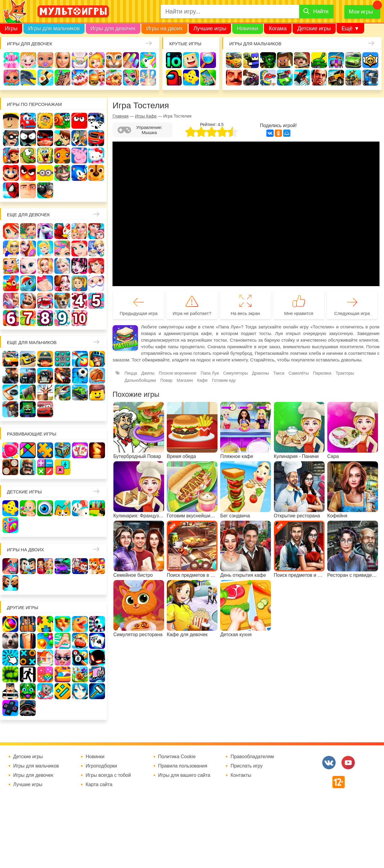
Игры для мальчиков (54, 28)
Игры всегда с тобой (108, 775)
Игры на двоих (164, 28)
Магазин (11, 266)
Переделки (11, 301)
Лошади (45, 231)
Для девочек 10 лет (79, 318)
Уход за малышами (45, 60)
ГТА (319, 78)
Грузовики (370, 78)
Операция (148, 78)
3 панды (96, 121)
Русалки (96, 266)
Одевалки (12, 60)
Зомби (268, 60)
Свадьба (45, 266)
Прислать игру (246, 766)
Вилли (28, 121)
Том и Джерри (79, 138)
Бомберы (45, 190)
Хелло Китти (96, 156)
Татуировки (63, 78)
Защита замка (336, 60)
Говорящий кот (62, 173)
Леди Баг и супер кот (45, 138)
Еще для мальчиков (32, 342)
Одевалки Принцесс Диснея (62, 283)
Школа (28, 231)
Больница (11, 248)
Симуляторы (235, 373)
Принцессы (45, 248)
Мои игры (361, 12)
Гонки (234, 60)
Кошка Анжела (28, 266)
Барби (63, 60)
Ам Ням (28, 156)
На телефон (208, 78)
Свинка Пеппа (79, 156)
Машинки (285, 78)
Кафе (96, 248)
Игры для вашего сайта (184, 775)
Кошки (114, 60)
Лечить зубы (45, 301)
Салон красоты (131, 78)
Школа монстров (79, 266)
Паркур (302, 78)
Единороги (148, 60)
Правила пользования (183, 766)
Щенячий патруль (96, 173)
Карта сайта (99, 785)
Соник (79, 173)
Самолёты (299, 373)
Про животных (62, 301)
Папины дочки (79, 283)
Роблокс (11, 121)
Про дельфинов (28, 78)
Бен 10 (62, 138)
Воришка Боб (11, 138)
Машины (353, 60)
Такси (279, 373)
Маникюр (131, 60)
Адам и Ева (45, 121)
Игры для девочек (113, 28)
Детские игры (314, 28)
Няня (79, 231)
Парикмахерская (62, 248)
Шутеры (251, 78)
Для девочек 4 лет (79, 301)
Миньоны (45, 173)
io (174, 60)
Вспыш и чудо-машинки (96, 138)
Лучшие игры (210, 28)
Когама (278, 28)
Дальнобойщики (140, 380)
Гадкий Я (28, 190)
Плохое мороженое (178, 373)
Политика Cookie (177, 757)
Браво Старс (370, 60)
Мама (96, 231)
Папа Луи (210, 373)
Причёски (28, 248)
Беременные (45, 283)
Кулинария (45, 78)
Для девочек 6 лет (11, 318)
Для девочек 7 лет (28, 318)
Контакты (241, 775)
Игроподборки (101, 766)
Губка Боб (45, 156)
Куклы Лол (12, 78)
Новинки (248, 28)
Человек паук (11, 190)
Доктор (97, 60)
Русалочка (79, 248)
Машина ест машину (268, 78)
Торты (80, 78)
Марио (11, 173)
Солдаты (302, 60)
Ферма (11, 283)
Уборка (80, 60)
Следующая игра (352, 313)
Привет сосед (234, 78)
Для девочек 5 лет (96, 301)
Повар (28, 301)
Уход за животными (114, 78)
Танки (319, 60)
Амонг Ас (174, 78)
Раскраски (62, 231)
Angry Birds (28, 173)
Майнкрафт (285, 60)
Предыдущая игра (139, 313)
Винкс (11, 231)
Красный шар (79, 121)
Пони (28, 283)
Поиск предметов (208, 60)
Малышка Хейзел (28, 60)
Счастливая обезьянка (62, 156)
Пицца (131, 373)
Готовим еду (97, 78)
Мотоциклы (353, 78)
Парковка (322, 373)
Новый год (96, 283)
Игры (11, 28)
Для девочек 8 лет (45, 318)
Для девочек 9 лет (62, 318)
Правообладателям (252, 757)
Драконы (261, 373)
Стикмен (28, 138)
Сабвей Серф (11, 156)
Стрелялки (251, 60)
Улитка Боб (62, 121)
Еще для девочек (28, 215)
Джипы (336, 78)
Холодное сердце (62, 266)
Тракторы (345, 373)
